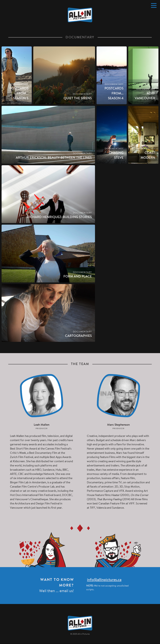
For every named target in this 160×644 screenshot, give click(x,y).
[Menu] (154, 5)
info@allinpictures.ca (104, 580)
